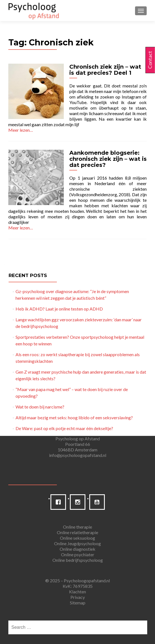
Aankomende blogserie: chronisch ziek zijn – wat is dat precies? (108, 159)
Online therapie (77, 527)
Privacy (78, 597)
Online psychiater (78, 554)
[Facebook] (60, 502)
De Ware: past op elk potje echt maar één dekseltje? (64, 428)
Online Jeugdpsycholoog (77, 543)
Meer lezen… (21, 130)
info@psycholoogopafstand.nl (78, 455)
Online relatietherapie (77, 532)
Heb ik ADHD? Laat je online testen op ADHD (59, 309)
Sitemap (78, 603)
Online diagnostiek (77, 549)
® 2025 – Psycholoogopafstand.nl (77, 580)
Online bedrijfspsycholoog (78, 560)
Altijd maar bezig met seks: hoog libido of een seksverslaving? (74, 417)
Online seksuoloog (77, 538)
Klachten (77, 592)
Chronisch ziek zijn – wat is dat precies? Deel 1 (105, 70)
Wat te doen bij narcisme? (40, 407)
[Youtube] (98, 502)
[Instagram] (79, 502)
